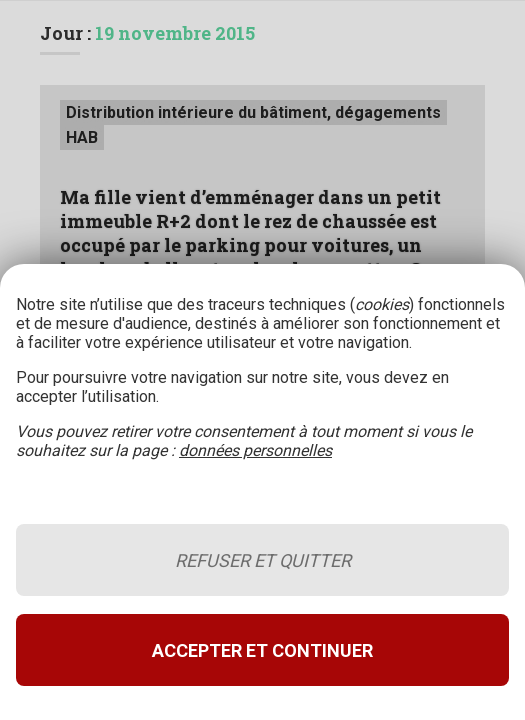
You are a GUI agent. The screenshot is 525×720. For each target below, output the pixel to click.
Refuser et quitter (263, 560)
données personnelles (255, 450)
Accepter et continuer (262, 650)
